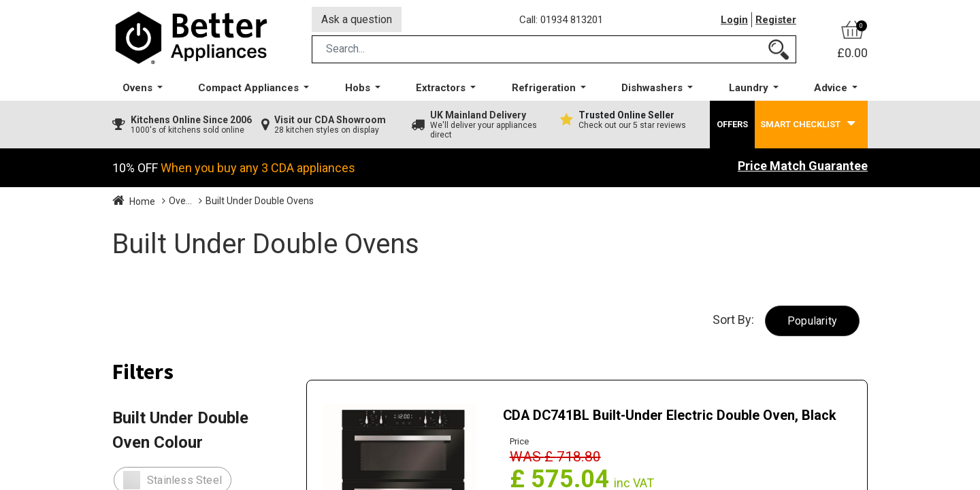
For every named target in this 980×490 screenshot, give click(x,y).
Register (776, 20)
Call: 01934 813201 (561, 20)
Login (734, 20)
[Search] (779, 50)
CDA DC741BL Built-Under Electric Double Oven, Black (671, 416)
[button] (812, 322)
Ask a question (357, 19)
